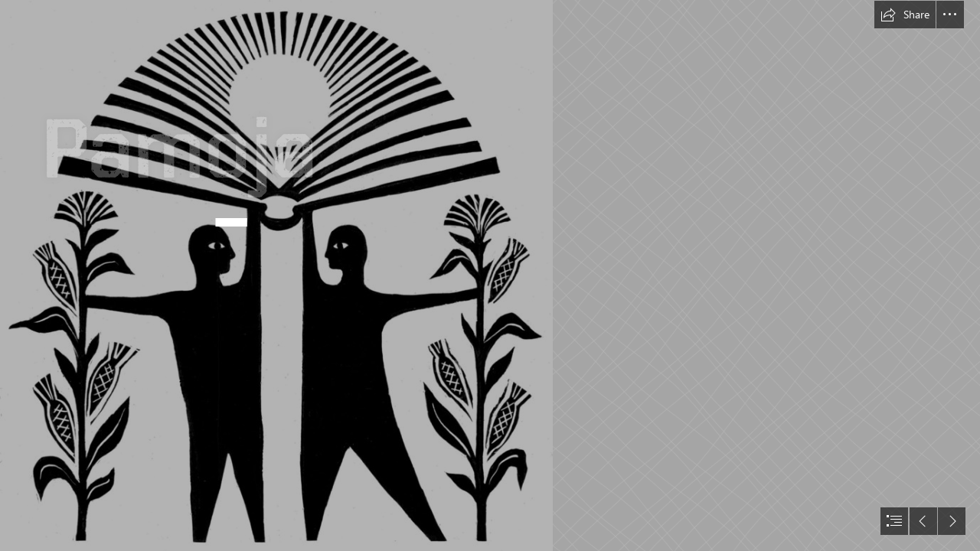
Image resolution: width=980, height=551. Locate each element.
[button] (905, 15)
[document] (490, 275)
